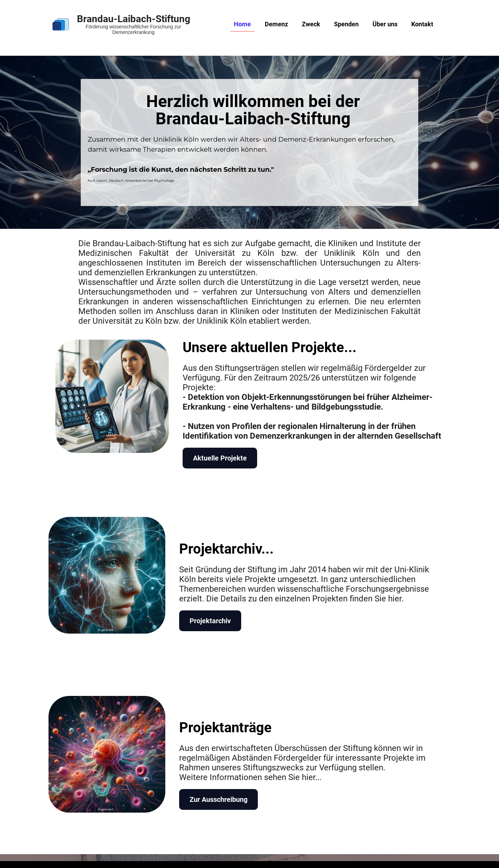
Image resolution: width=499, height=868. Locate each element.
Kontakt (422, 24)
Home (242, 24)
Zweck (311, 24)
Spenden (346, 24)
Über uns (385, 24)
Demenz (276, 24)
